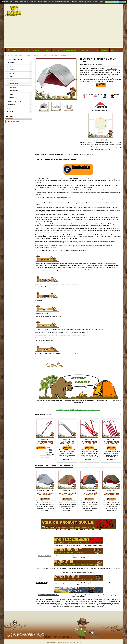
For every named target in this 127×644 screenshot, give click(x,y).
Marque (12, 73)
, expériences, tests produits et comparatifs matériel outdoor (68, 595)
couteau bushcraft (108, 556)
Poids (47, 50)
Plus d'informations (120, 2)
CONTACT (17, 50)
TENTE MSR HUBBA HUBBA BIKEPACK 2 (111, 494)
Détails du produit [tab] (56, 155)
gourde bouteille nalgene (107, 595)
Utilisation (37, 50)
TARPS (95, 50)
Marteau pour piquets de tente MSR (67, 444)
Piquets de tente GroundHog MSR (111, 443)
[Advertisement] (63, 33)
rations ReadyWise (97, 607)
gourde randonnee (79, 603)
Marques (9, 117)
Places (26, 50)
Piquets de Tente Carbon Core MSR (45, 443)
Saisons (56, 50)
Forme (11, 80)
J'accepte (109, 2)
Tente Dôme (14, 84)
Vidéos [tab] (90, 155)
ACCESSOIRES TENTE (70, 50)
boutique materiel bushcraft (105, 600)
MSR (100, 65)
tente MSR (83, 597)
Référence (83, 65)
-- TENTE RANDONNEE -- (15, 59)
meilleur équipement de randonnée (76, 573)
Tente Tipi (13, 87)
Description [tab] (40, 155)
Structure (12, 98)
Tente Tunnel (14, 91)
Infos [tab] (83, 155)
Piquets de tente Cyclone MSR (89, 443)
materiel (78, 556)
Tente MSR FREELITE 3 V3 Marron (67, 494)
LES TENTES (11, 63)
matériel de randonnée (95, 546)
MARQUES (115, 50)
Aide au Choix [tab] (72, 155)
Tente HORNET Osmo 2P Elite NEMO (45, 494)
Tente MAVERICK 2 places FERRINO (89, 494)
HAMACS (105, 50)
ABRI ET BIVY (85, 50)
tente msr (111, 601)
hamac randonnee (109, 568)
